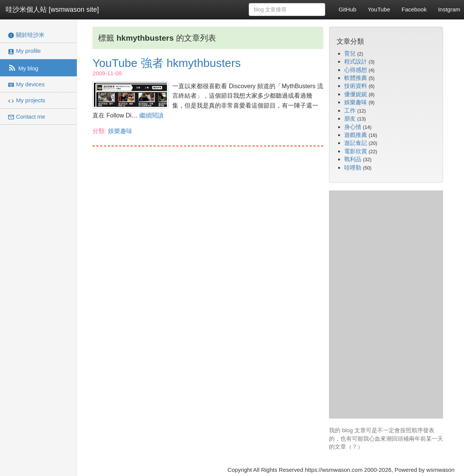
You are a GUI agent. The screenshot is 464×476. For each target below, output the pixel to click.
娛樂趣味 (120, 131)
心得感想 (356, 70)
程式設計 (356, 61)
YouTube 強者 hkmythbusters (167, 63)
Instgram (449, 9)
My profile (24, 51)
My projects (26, 101)
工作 (350, 110)
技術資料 (356, 86)
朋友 (350, 118)
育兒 (350, 53)
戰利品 (353, 159)
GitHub (347, 9)
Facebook (414, 9)
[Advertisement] (386, 305)
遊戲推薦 (356, 135)
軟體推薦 (356, 78)
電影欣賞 (356, 151)
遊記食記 (356, 143)
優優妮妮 (356, 94)
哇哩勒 (353, 167)
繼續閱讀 (151, 115)
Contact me (26, 117)
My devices (26, 85)
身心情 (353, 127)
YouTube (379, 9)
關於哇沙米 (26, 35)
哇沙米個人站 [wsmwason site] (52, 10)
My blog (23, 68)
